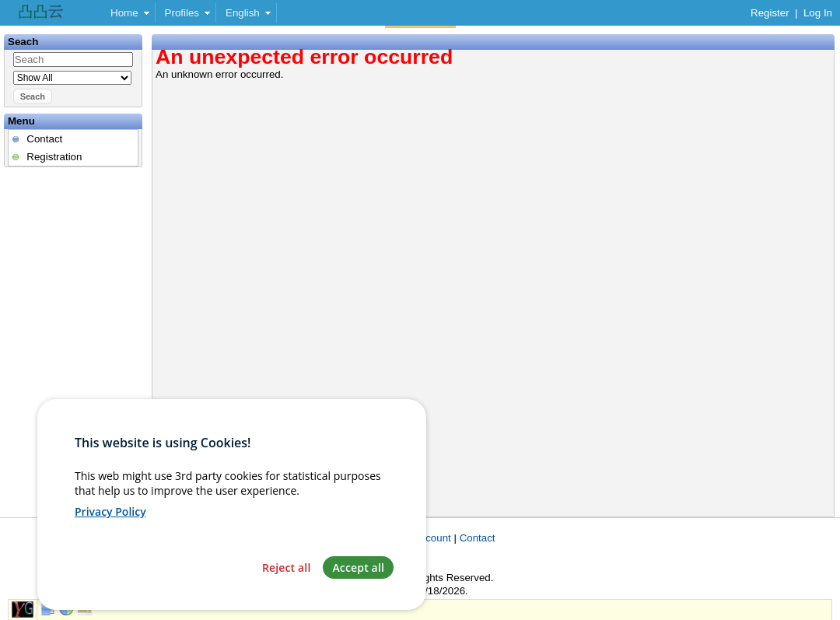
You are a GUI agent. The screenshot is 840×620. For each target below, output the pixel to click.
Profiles (182, 13)
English (243, 13)
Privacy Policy (110, 530)
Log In (818, 13)
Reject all (287, 586)
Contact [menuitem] (44, 139)
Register (770, 13)
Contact (478, 538)
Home (124, 13)
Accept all (358, 586)
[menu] (73, 148)
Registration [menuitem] (54, 157)
